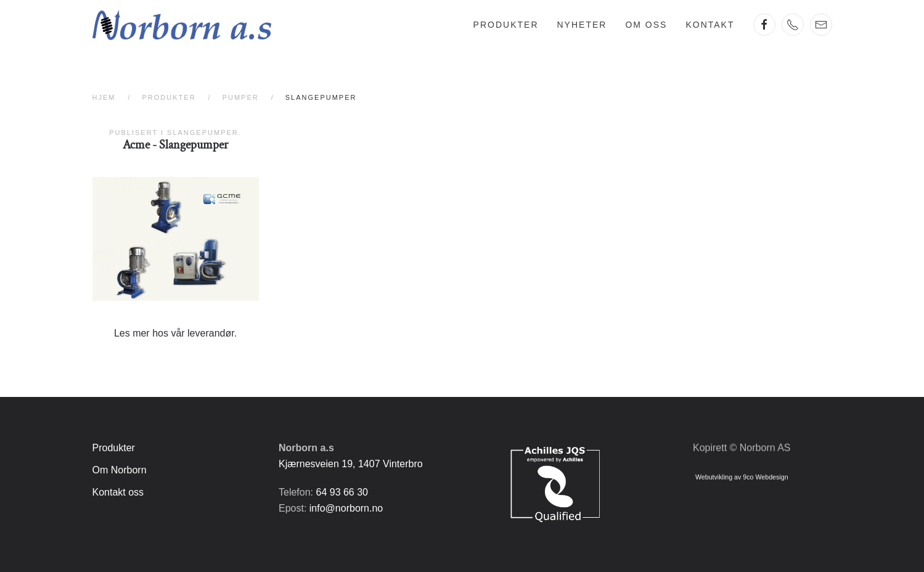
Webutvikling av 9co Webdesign (742, 475)
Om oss (646, 25)
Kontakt (710, 25)
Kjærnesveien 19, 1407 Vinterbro (351, 464)
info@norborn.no (346, 508)
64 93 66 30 (342, 492)
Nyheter (582, 25)
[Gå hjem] (182, 25)
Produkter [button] (506, 25)
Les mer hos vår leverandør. (175, 333)
